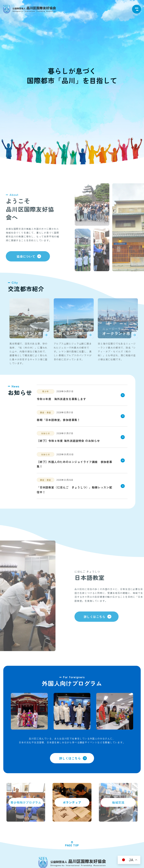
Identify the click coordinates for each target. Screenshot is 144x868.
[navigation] (137, 9)
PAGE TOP (72, 845)
